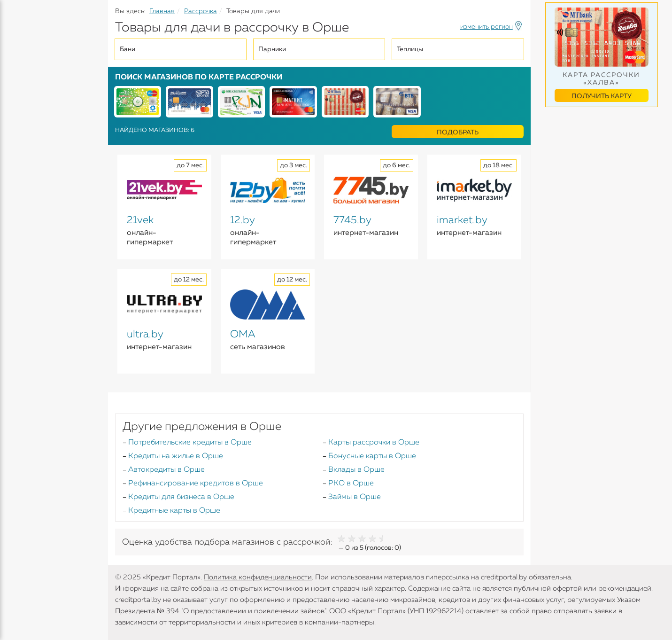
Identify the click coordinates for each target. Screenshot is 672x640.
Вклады (22, 104)
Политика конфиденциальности (258, 577)
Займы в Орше (355, 497)
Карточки (25, 122)
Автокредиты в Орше (166, 470)
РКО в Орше (351, 484)
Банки (19, 159)
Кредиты (23, 70)
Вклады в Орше (356, 470)
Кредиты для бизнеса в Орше (181, 497)
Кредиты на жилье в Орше (176, 456)
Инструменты (33, 177)
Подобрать (458, 133)
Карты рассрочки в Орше (374, 443)
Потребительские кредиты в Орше (190, 443)
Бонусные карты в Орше (372, 456)
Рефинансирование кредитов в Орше (196, 484)
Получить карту (602, 96)
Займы (20, 140)
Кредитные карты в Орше (174, 511)
